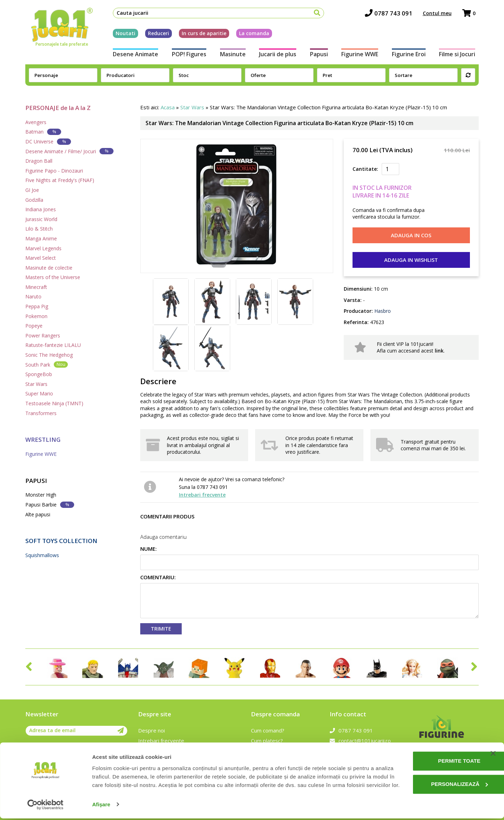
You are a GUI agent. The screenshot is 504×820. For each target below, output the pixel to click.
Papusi (319, 56)
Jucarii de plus (277, 56)
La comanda (251, 35)
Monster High (41, 495)
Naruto (33, 296)
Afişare (101, 806)
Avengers (36, 122)
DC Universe (48, 141)
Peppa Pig (37, 306)
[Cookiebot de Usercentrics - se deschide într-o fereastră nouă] (46, 806)
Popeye (34, 326)
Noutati (122, 35)
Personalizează (433, 777)
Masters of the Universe (53, 277)
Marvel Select (41, 258)
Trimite (161, 629)
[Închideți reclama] (493, 747)
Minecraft (36, 287)
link (439, 351)
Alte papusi (38, 514)
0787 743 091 (392, 14)
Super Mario (39, 393)
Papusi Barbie (50, 505)
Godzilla (34, 200)
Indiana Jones (41, 209)
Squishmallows (42, 555)
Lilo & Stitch (39, 229)
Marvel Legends (43, 248)
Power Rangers (43, 335)
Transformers (41, 413)
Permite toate (432, 754)
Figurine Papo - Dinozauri (54, 171)
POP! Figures (187, 56)
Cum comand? (268, 730)
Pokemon (36, 316)
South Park (47, 364)
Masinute (231, 56)
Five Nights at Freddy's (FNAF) (60, 180)
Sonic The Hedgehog (49, 355)
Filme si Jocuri (461, 56)
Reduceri (155, 35)
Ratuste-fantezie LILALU (53, 345)
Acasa (168, 107)
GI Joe (32, 190)
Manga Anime (41, 238)
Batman (43, 132)
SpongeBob (39, 374)
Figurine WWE (361, 56)
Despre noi (151, 730)
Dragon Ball (39, 161)
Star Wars (36, 384)
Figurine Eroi (411, 56)
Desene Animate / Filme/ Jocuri (69, 151)
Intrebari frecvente (202, 495)
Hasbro (382, 311)
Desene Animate (132, 56)
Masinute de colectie (49, 268)
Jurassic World (41, 219)
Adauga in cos (411, 235)
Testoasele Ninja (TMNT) (54, 403)
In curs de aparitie (201, 35)
